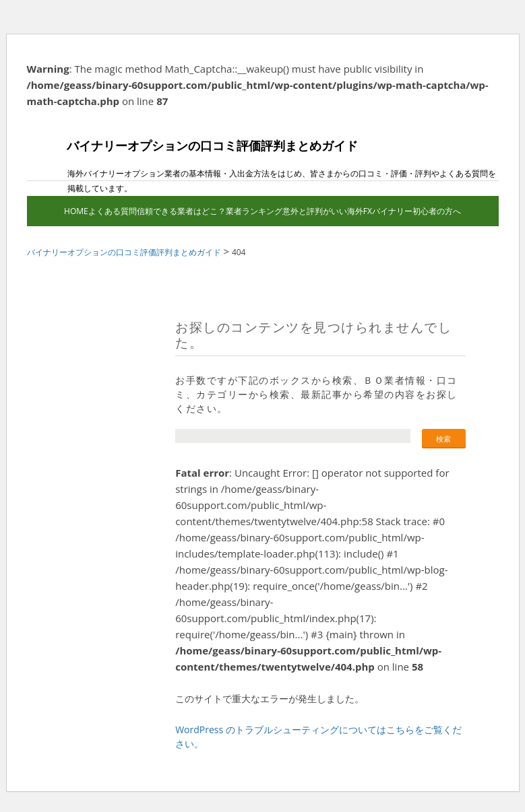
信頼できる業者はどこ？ (181, 211)
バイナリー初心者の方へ (416, 211)
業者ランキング (254, 211)
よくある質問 (113, 211)
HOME (76, 211)
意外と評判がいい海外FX (327, 211)
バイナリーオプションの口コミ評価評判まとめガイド (192, 157)
